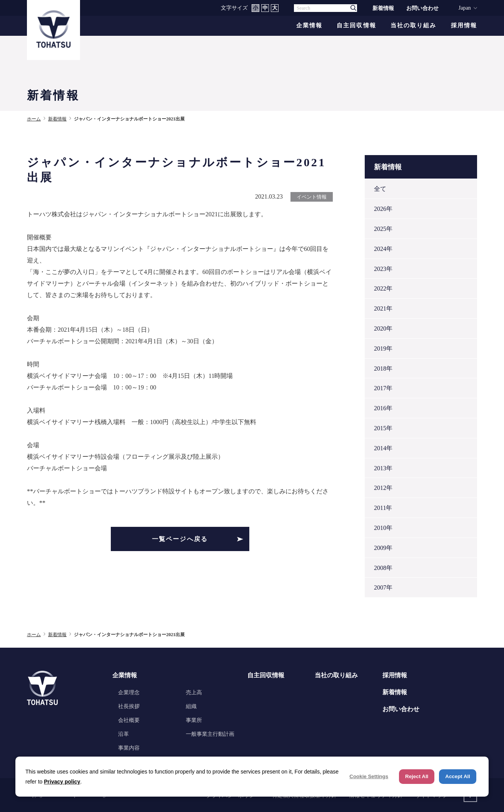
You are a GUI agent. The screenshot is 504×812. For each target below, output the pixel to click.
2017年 (383, 388)
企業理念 (129, 692)
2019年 (383, 348)
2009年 (383, 548)
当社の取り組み (414, 26)
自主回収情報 (356, 26)
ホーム (34, 119)
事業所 (194, 720)
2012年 (383, 488)
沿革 (123, 734)
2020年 (383, 328)
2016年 (383, 408)
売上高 (194, 692)
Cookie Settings (369, 776)
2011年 (383, 508)
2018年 (383, 368)
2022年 (383, 288)
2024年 (383, 249)
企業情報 (309, 26)
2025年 (383, 229)
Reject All (417, 776)
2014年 (383, 448)
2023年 (383, 269)
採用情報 (464, 26)
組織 (191, 706)
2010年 (383, 528)
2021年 (383, 308)
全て (380, 189)
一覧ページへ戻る (180, 539)
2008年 (383, 568)
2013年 (383, 468)
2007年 (383, 587)
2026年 (383, 209)
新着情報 (383, 8)
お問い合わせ (422, 8)
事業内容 (129, 748)
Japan (465, 8)
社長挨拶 (129, 706)
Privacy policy (62, 782)
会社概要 (129, 720)
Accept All (458, 776)
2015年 (383, 428)
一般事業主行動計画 (210, 734)
